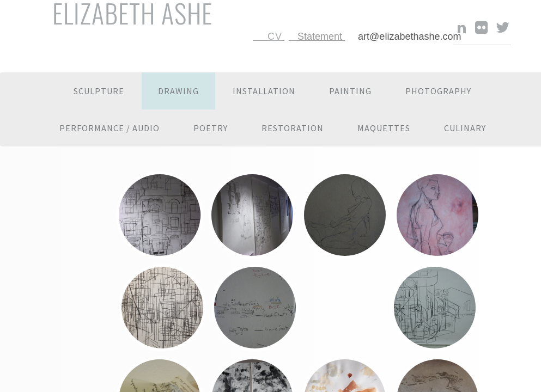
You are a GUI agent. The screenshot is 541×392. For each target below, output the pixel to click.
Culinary (465, 128)
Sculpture (99, 91)
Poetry (211, 128)
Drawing (178, 91)
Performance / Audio (110, 128)
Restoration (293, 128)
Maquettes (384, 128)
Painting (350, 91)
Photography (438, 91)
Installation (264, 91)
